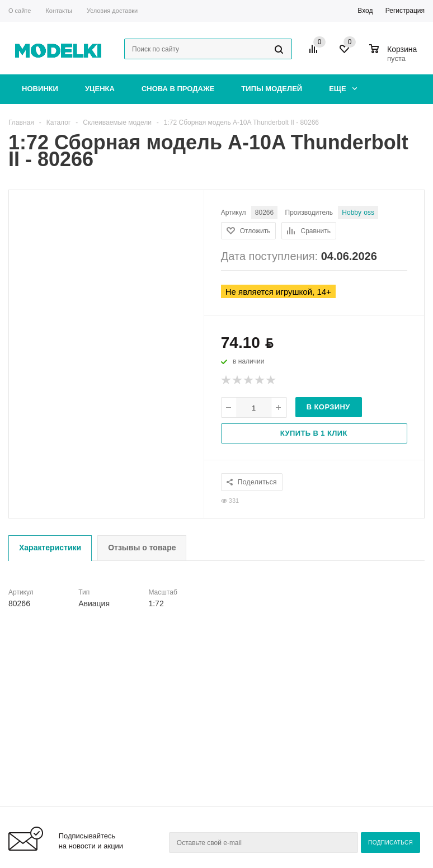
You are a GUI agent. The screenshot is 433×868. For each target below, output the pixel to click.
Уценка (100, 89)
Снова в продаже (178, 89)
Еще (343, 89)
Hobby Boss (358, 213)
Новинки (40, 89)
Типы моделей (272, 89)
